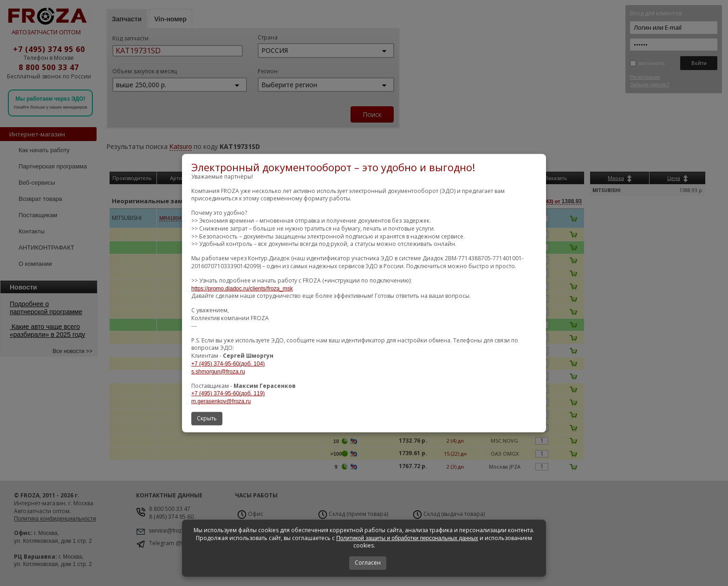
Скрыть (207, 418)
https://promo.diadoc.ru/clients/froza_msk (242, 289)
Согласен (368, 563)
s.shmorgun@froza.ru (218, 372)
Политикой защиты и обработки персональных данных (407, 538)
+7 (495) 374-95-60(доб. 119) (228, 393)
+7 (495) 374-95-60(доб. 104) (228, 364)
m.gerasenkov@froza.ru (221, 401)
